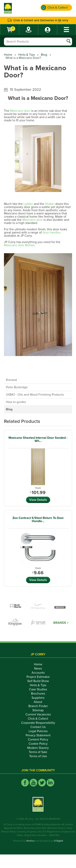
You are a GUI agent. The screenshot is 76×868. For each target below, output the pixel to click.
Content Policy (38, 740)
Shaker (50, 204)
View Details (38, 500)
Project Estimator (38, 677)
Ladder (28, 204)
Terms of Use (38, 756)
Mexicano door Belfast (19, 245)
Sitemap (38, 710)
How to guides (16, 402)
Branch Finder (38, 706)
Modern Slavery (38, 748)
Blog (44, 55)
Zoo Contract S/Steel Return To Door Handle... (38, 520)
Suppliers (38, 698)
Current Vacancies (38, 714)
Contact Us (38, 727)
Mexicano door (20, 111)
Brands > (61, 623)
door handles (52, 233)
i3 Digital (58, 841)
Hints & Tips (27, 55)
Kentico (30, 841)
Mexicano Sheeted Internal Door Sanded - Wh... (38, 439)
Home (8, 55)
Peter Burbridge (17, 387)
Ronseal (11, 380)
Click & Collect (38, 719)
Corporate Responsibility (38, 723)
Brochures (38, 694)
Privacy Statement (38, 735)
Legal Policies (38, 731)
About (38, 702)
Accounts (38, 673)
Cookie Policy (38, 744)
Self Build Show (38, 681)
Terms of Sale (38, 752)
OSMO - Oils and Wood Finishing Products (35, 395)
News (38, 669)
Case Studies (38, 689)
